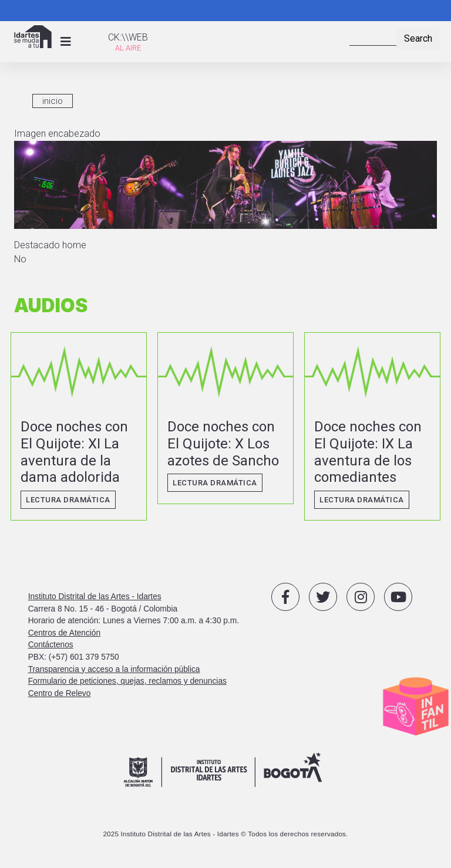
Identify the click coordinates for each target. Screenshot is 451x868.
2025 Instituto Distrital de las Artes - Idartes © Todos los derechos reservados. (225, 834)
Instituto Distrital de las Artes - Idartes (95, 597)
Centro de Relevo (60, 693)
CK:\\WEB (128, 37)
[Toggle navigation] (66, 42)
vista (79, 427)
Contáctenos (51, 645)
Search (418, 38)
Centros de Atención (64, 633)
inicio (53, 101)
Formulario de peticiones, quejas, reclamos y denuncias (127, 681)
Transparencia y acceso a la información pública (114, 669)
